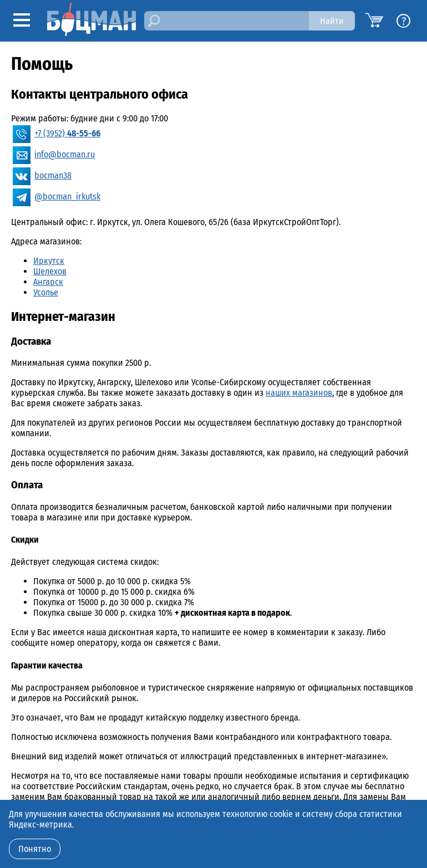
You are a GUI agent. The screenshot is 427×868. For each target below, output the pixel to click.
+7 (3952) (67, 133)
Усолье (46, 292)
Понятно (35, 849)
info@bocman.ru (65, 154)
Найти (332, 21)
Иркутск (49, 261)
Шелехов (50, 271)
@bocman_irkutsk (67, 196)
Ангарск (48, 282)
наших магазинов (299, 393)
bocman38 (53, 175)
